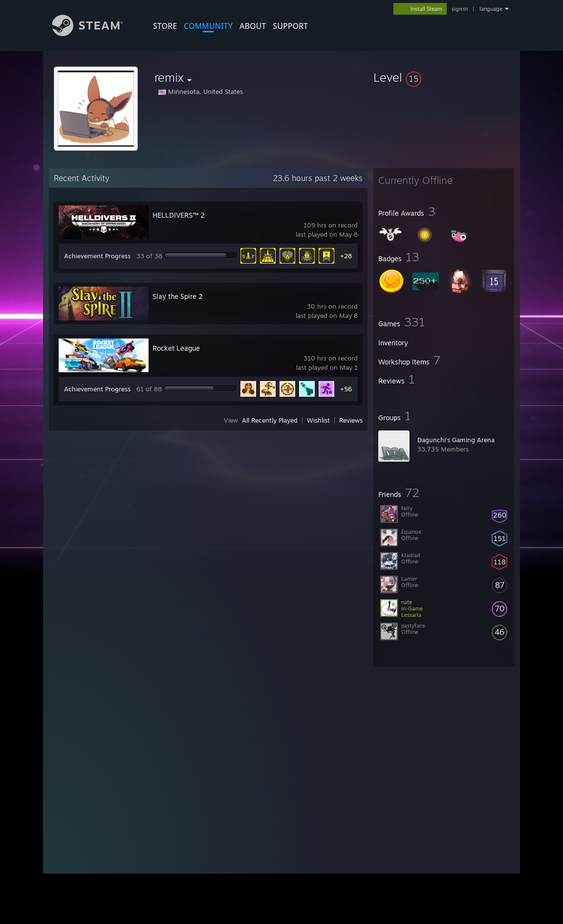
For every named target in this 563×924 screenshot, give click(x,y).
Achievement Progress (97, 256)
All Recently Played (270, 420)
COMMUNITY (208, 26)
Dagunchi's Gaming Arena (456, 440)
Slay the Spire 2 (178, 296)
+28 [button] (346, 256)
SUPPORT (290, 26)
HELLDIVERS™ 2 (179, 215)
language (491, 9)
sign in (460, 9)
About (253, 26)
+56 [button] (346, 389)
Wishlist (318, 420)
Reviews (351, 420)
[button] (444, 77)
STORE (165, 26)
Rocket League (176, 348)
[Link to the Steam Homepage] (95, 34)
